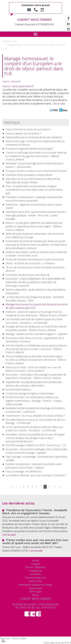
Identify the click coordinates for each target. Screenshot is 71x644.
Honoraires (35, 574)
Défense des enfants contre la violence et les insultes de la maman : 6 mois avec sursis (36, 254)
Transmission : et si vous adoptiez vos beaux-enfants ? (35, 416)
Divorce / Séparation (35, 567)
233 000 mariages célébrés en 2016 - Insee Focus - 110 (36, 445)
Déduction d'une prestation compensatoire (29, 175)
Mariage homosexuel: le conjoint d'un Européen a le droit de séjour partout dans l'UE (37, 306)
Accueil (14, 41)
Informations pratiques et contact (35, 585)
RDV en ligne (36, 592)
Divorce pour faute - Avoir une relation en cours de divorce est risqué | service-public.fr (33, 369)
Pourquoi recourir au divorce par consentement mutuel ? (36, 171)
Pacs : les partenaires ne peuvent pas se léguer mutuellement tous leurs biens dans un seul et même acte (34, 190)
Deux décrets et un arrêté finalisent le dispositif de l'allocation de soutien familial (33, 181)
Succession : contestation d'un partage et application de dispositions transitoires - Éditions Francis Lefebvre (36, 376)
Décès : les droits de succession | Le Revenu (30, 263)
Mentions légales (20, 638)
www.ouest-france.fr (23, 86)
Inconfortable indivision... (19, 389)
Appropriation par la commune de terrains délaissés (34, 137)
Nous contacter (29, 10)
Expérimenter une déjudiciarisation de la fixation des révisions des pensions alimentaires (34, 384)
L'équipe (36, 564)
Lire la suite (59, 104)
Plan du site (5, 638)
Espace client (36, 588)
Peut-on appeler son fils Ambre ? (23, 133)
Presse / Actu (35, 581)
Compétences (36, 571)
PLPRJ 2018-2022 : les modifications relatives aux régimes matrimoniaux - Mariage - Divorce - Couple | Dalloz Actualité (34, 401)
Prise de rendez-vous (35, 578)
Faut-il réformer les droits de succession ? (28, 129)
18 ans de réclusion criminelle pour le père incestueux (35, 259)
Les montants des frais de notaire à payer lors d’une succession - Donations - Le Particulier (34, 321)
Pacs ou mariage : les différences (24, 471)
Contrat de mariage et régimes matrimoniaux (30, 393)
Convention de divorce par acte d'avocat (28, 275)
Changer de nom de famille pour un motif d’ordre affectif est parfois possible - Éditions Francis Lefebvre (36, 328)
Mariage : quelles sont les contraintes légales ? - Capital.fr (36, 334)
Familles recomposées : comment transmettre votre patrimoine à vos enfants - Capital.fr (34, 466)
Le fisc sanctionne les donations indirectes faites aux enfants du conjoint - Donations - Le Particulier (34, 429)
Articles (35, 595)
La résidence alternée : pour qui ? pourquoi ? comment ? (36, 475)
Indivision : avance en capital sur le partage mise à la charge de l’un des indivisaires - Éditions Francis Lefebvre (36, 314)
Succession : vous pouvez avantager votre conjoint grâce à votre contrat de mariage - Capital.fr (36, 451)
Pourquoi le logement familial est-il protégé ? (29, 149)
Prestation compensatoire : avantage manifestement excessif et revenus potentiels (34, 199)
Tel (36, 10)
